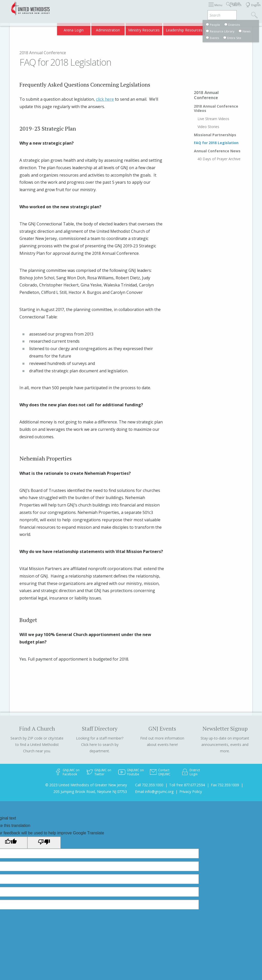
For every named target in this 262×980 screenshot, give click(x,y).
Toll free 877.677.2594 (187, 785)
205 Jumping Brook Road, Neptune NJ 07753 (90, 792)
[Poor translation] (44, 843)
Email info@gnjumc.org (154, 792)
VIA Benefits (196, 28)
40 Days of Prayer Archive (219, 159)
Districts (193, 8)
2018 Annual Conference (43, 53)
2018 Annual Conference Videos (216, 108)
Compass (218, 28)
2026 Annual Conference (81, 8)
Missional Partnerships (215, 135)
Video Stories (208, 127)
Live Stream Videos (213, 119)
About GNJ (172, 8)
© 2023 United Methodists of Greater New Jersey (86, 785)
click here (105, 99)
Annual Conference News (217, 151)
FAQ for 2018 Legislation (216, 143)
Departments (215, 8)
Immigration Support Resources (133, 8)
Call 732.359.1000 (149, 785)
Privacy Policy (191, 792)
